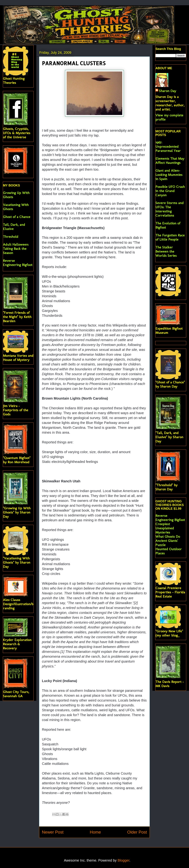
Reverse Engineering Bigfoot (18, 263)
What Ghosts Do (168, 536)
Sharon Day (168, 91)
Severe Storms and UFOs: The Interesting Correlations (170, 209)
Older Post (137, 832)
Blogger (123, 860)
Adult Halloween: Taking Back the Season (16, 249)
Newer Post (53, 832)
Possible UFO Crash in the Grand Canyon (170, 191)
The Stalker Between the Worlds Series (166, 251)
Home (95, 832)
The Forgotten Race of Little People (170, 237)
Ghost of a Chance (17, 217)
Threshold (11, 237)
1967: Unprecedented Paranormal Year (168, 146)
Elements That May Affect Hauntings (170, 161)
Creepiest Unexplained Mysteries (165, 528)
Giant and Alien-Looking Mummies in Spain (169, 175)
